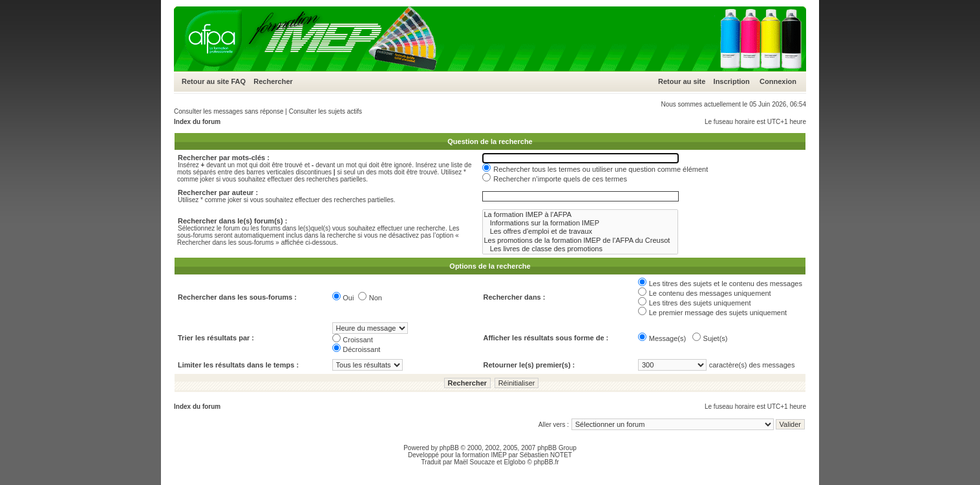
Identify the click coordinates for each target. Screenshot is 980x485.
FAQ (238, 81)
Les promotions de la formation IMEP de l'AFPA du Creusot (580, 241)
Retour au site (205, 81)
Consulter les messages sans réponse (229, 111)
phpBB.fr (547, 462)
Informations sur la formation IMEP (580, 223)
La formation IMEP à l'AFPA (580, 215)
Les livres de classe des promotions (580, 249)
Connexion (778, 81)
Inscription (732, 81)
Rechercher (273, 81)
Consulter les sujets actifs (325, 111)
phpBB (449, 448)
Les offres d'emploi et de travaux (580, 232)
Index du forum (197, 122)
